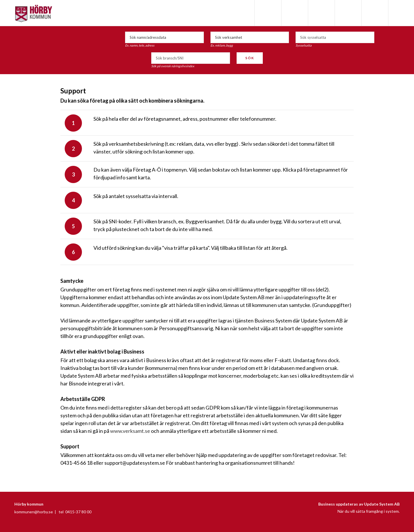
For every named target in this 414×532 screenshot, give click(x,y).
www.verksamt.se (130, 431)
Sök (250, 58)
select (369, 37)
